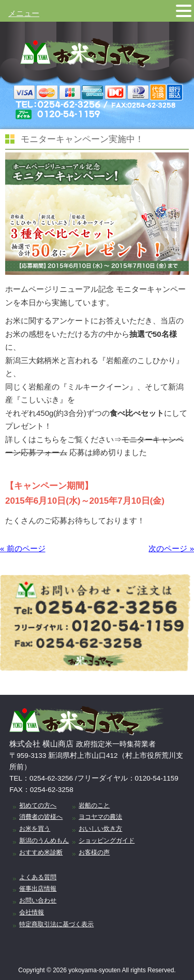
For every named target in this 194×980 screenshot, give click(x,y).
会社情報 (32, 912)
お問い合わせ (38, 900)
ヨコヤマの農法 (100, 817)
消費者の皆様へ (41, 817)
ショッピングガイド (107, 841)
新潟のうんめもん (44, 841)
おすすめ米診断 (41, 852)
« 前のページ (23, 548)
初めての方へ (38, 805)
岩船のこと (94, 805)
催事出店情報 (38, 889)
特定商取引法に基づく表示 (56, 924)
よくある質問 (38, 877)
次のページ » (171, 548)
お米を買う (35, 829)
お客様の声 (94, 852)
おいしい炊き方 (100, 829)
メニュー (24, 13)
